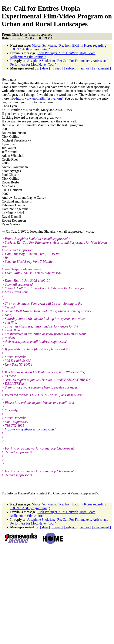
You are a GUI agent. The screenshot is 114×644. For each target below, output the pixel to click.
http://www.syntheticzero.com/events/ (30, 429)
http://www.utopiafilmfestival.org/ (39, 98)
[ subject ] (71, 68)
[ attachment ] (101, 68)
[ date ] (45, 68)
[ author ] (85, 68)
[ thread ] (57, 68)
